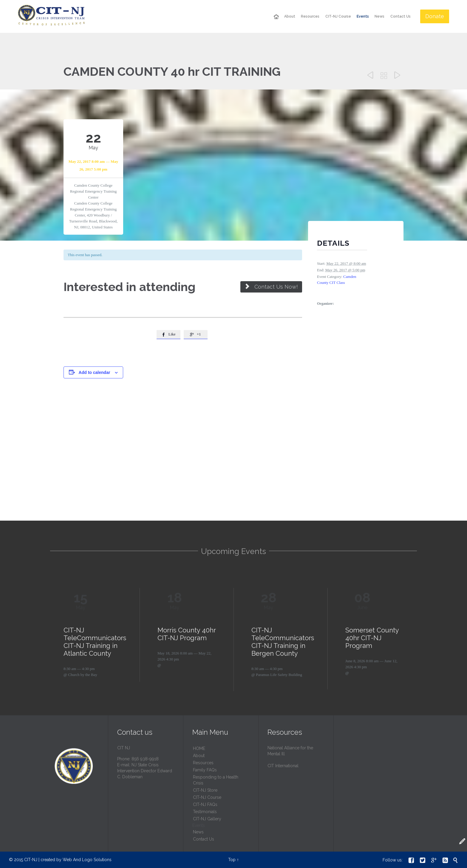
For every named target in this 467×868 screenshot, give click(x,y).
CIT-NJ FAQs (205, 804)
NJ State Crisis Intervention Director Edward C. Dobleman (145, 771)
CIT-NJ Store (205, 790)
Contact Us (204, 839)
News (198, 832)
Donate (435, 16)
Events (199, 825)
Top (232, 860)
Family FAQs (205, 770)
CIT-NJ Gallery (207, 819)
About (199, 756)
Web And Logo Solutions (87, 860)
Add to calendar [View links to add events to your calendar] (95, 372)
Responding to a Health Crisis (216, 780)
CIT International (283, 766)
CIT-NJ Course (207, 797)
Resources (203, 763)
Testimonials (205, 812)
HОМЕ (199, 748)
